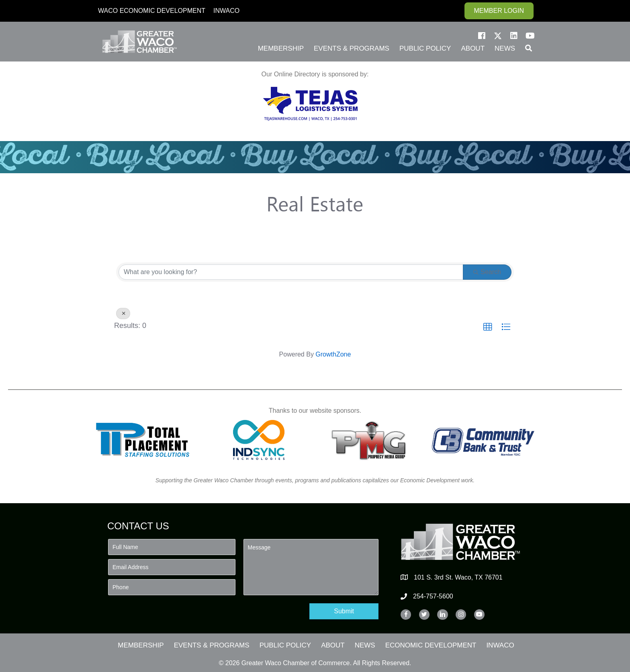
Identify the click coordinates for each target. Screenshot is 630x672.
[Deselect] (123, 313)
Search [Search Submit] (487, 272)
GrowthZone (333, 354)
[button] (482, 36)
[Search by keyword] (291, 272)
